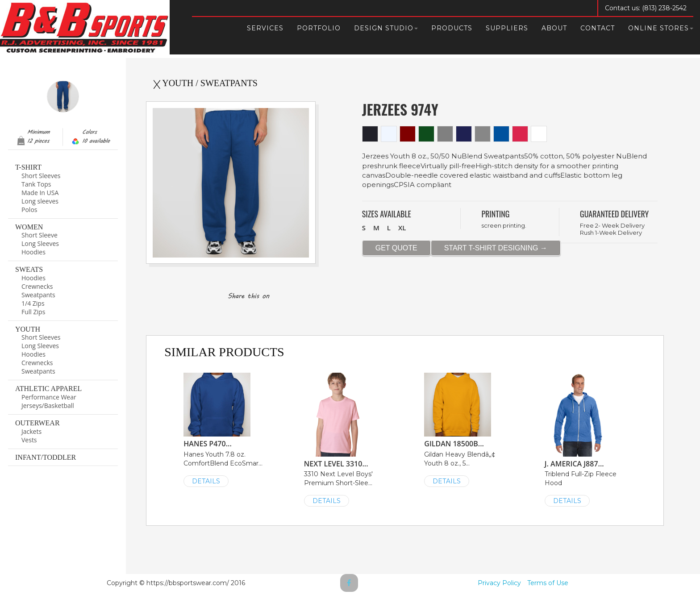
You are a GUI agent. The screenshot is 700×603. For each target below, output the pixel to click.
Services (265, 28)
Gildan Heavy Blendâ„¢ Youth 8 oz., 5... (465, 429)
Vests (29, 440)
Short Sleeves (41, 176)
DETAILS (206, 481)
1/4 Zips (33, 303)
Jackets (31, 431)
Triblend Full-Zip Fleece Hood (585, 439)
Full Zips (33, 312)
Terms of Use (548, 583)
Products (452, 28)
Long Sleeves (40, 243)
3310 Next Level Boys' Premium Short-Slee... (345, 439)
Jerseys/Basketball (48, 405)
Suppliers (507, 28)
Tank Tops (36, 184)
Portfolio (319, 28)
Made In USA (40, 193)
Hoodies (33, 252)
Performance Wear (49, 397)
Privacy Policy (499, 583)
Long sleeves (40, 201)
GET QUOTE (396, 248)
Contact (598, 28)
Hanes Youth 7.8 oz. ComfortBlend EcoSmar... (224, 429)
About (554, 28)
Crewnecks (37, 286)
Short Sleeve (40, 235)
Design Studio (386, 28)
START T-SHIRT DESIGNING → (496, 248)
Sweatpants (38, 295)
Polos (29, 210)
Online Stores (661, 28)
